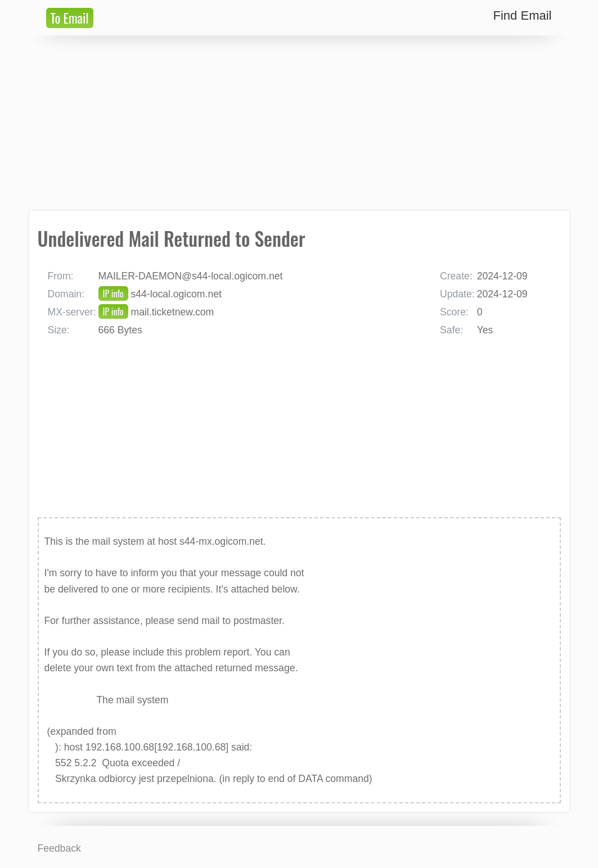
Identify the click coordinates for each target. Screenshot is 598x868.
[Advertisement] (299, 123)
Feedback (59, 848)
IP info (113, 293)
